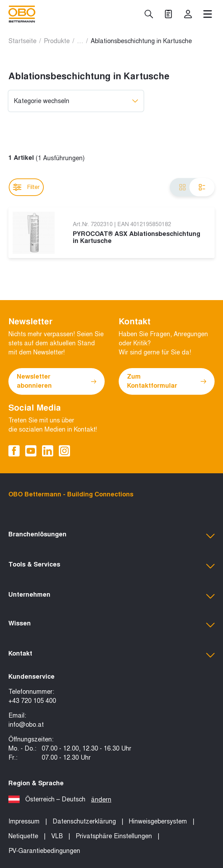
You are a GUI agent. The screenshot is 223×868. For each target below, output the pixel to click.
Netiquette (23, 836)
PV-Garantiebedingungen (44, 851)
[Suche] (149, 14)
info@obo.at (26, 725)
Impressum (24, 821)
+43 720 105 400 (32, 701)
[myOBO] (188, 14)
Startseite (22, 41)
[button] (111, 536)
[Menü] (208, 14)
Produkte (57, 41)
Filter (26, 187)
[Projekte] (168, 14)
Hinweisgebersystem (158, 821)
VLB (57, 836)
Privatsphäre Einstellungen (114, 836)
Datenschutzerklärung (84, 821)
